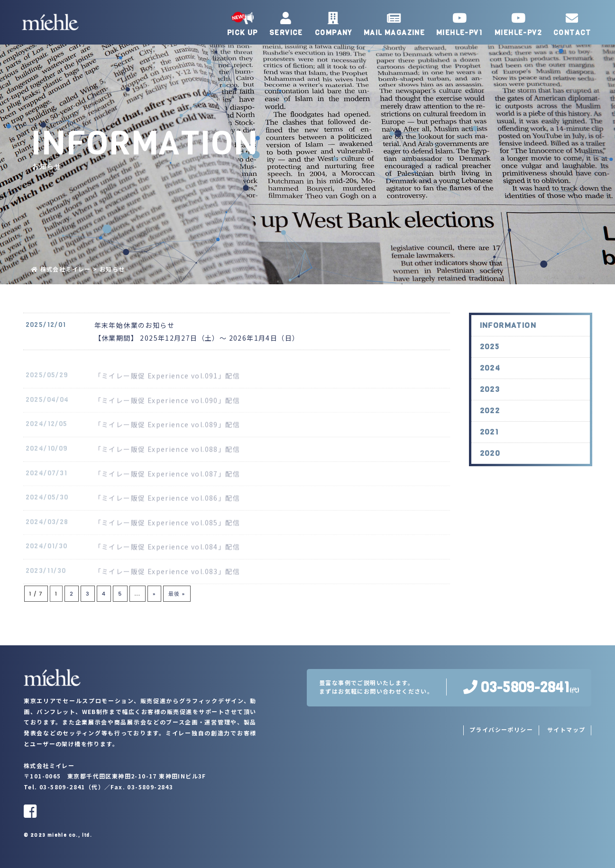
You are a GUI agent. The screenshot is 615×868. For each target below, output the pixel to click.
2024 (490, 377)
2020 (490, 462)
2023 (490, 398)
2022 (490, 420)
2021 (490, 441)
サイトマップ (566, 729)
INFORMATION (508, 334)
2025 (490, 356)
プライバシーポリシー (501, 729)
